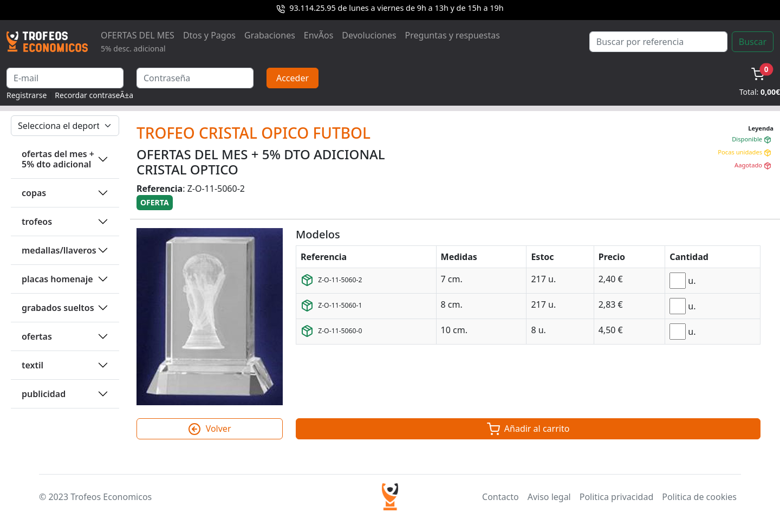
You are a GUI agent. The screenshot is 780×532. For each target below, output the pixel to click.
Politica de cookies (699, 497)
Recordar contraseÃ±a (94, 95)
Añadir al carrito (528, 429)
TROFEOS (37, 222)
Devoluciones (369, 35)
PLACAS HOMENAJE (57, 279)
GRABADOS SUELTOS (58, 308)
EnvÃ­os (318, 35)
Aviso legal (549, 497)
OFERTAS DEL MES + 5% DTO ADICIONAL (58, 159)
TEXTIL (32, 365)
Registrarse (27, 95)
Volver (209, 429)
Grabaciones (270, 35)
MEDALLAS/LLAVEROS (59, 250)
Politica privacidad (616, 497)
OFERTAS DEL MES (138, 41)
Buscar (753, 42)
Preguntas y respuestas (453, 35)
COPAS (34, 193)
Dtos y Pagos (209, 35)
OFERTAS (37, 336)
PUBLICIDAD (44, 394)
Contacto (500, 497)
